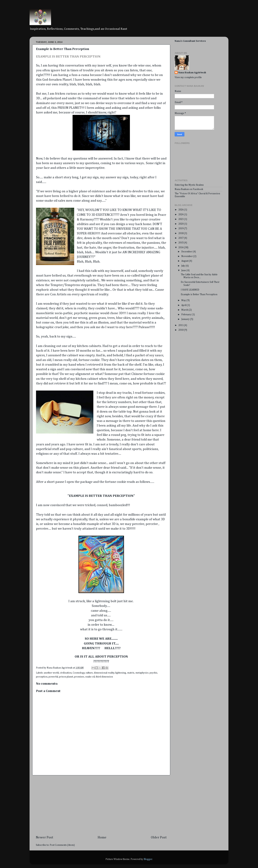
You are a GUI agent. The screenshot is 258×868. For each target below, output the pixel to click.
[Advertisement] (101, 805)
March (185, 310)
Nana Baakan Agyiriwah (192, 73)
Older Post (159, 837)
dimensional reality (104, 673)
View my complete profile (188, 77)
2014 (181, 248)
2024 (181, 215)
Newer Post (45, 837)
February (187, 315)
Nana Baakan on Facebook (189, 189)
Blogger (148, 859)
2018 (181, 233)
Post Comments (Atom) (62, 845)
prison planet (66, 677)
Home (102, 837)
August (185, 261)
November (187, 256)
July (183, 266)
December (187, 252)
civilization (66, 673)
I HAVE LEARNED (190, 290)
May (184, 300)
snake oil (90, 677)
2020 (181, 224)
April (184, 305)
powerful (53, 677)
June (184, 270)
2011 (181, 325)
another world (51, 673)
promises (79, 677)
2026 (181, 210)
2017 (181, 238)
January (186, 319)
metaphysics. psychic (146, 673)
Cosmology (79, 673)
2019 (181, 229)
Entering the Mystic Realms (189, 185)
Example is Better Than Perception (199, 294)
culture (89, 673)
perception (42, 677)
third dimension (104, 677)
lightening (121, 673)
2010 (181, 330)
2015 (181, 243)
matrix (131, 673)
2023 (181, 219)
